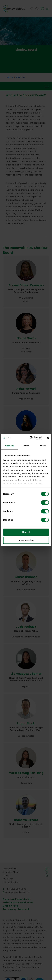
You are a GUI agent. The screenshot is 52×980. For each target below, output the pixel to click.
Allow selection (26, 540)
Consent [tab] (9, 446)
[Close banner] (48, 438)
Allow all (26, 532)
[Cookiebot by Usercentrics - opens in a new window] (31, 438)
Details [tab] (26, 446)
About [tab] (43, 446)
